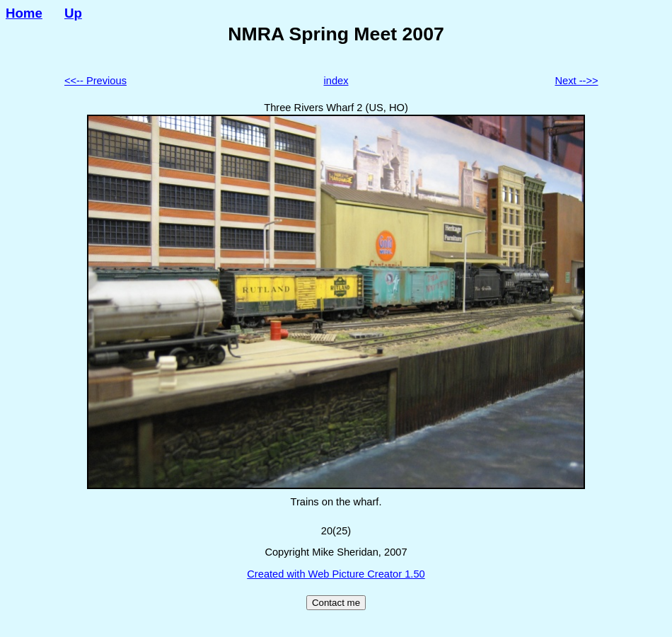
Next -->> (576, 81)
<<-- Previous (95, 81)
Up (73, 13)
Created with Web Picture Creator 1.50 (336, 574)
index (336, 81)
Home (24, 13)
